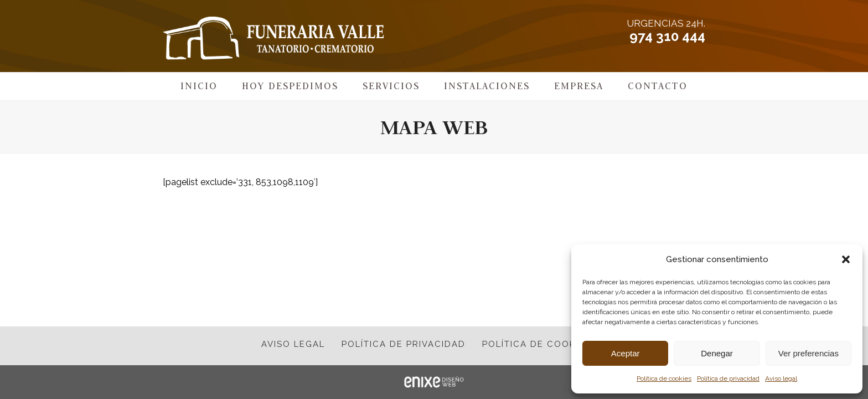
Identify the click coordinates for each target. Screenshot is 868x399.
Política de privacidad (728, 378)
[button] (846, 259)
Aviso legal (781, 378)
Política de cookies (664, 378)
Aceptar (626, 353)
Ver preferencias (808, 353)
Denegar (717, 353)
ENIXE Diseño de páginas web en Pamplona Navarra (434, 382)
